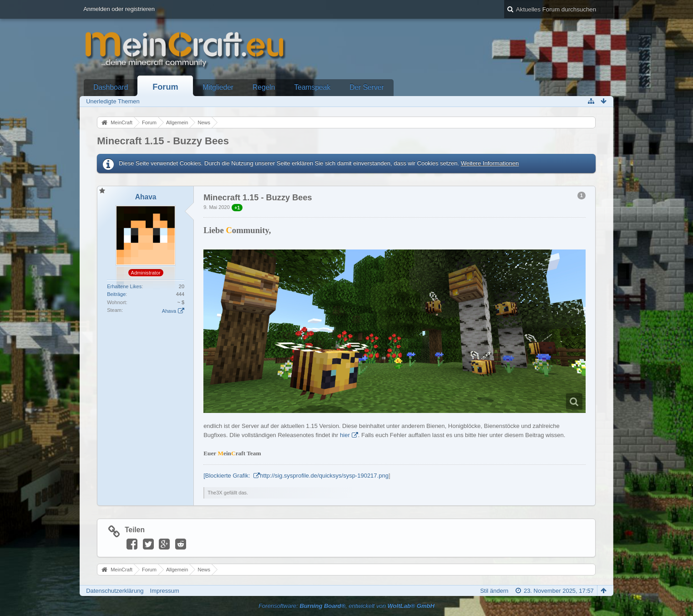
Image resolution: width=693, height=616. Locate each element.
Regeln (264, 87)
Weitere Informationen (490, 163)
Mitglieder (218, 87)
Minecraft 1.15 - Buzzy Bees (163, 141)
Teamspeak (312, 87)
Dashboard (111, 87)
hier (345, 435)
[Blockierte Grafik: (228, 476)
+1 (237, 208)
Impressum (165, 591)
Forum (165, 87)
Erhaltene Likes (124, 286)
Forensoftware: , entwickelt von (346, 606)
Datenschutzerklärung (115, 591)
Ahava (169, 311)
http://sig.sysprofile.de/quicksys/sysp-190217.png (324, 476)
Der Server (367, 87)
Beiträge (116, 294)
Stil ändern (494, 591)
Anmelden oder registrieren (119, 9)
